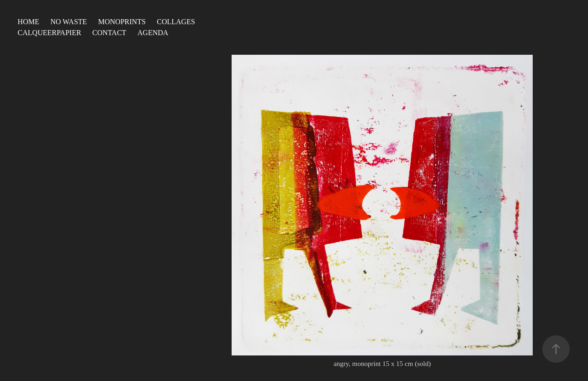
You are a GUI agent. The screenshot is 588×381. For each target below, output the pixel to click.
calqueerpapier (50, 33)
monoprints (122, 22)
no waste (69, 22)
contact (109, 33)
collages (176, 22)
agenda (153, 33)
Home (29, 22)
